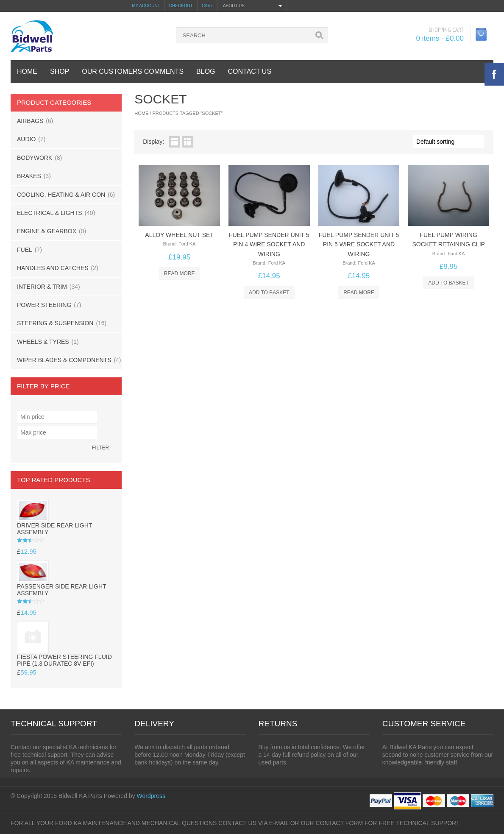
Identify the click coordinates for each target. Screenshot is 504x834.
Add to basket (269, 293)
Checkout (181, 6)
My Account (146, 6)
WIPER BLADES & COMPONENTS (64, 360)
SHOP (60, 71)
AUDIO (26, 139)
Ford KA (187, 244)
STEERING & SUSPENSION (55, 323)
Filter (100, 448)
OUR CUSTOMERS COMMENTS (133, 71)
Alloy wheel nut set (179, 235)
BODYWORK (35, 158)
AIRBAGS (30, 121)
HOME (27, 71)
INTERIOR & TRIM (42, 287)
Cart (207, 6)
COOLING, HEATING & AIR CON (61, 195)
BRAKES (29, 176)
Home (141, 113)
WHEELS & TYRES (43, 342)
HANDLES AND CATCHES (53, 268)
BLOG (206, 71)
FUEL (25, 250)
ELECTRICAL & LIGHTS (50, 213)
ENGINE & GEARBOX (47, 231)
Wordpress (151, 796)
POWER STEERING (44, 305)
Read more (180, 273)
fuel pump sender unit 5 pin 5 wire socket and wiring (359, 244)
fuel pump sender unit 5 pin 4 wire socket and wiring (269, 244)
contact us (250, 71)
